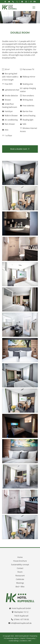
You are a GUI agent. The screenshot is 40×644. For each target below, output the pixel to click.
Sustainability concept (20, 564)
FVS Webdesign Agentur (11, 638)
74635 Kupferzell (21, 616)
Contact (20, 568)
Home (20, 557)
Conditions (24, 641)
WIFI (30, 641)
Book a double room (19, 149)
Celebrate (20, 579)
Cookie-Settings (14, 641)
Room (20, 572)
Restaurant (20, 576)
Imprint (23, 638)
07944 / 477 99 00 (21, 619)
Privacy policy (31, 638)
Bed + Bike (20, 587)
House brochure (20, 561)
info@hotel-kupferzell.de (21, 623)
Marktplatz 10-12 (21, 612)
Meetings (20, 583)
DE (31, 2)
